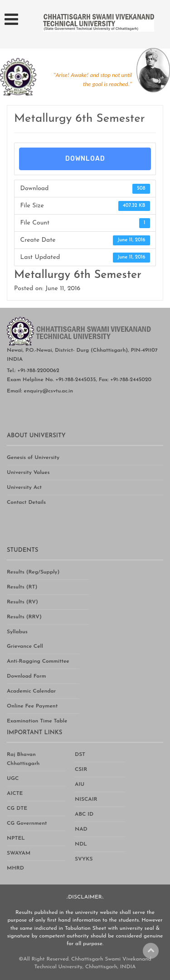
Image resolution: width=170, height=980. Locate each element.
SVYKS (84, 859)
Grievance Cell (25, 646)
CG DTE (17, 808)
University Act (24, 488)
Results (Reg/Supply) (33, 572)
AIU (80, 784)
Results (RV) (22, 602)
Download (85, 159)
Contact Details (26, 502)
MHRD (15, 868)
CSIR (81, 770)
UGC (13, 779)
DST (80, 755)
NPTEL (16, 838)
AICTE (15, 794)
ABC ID (84, 814)
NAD (81, 829)
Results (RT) (22, 587)
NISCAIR (86, 799)
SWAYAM (19, 853)
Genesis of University (33, 458)
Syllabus (17, 632)
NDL (81, 844)
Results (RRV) (24, 617)
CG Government (27, 823)
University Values (28, 473)
